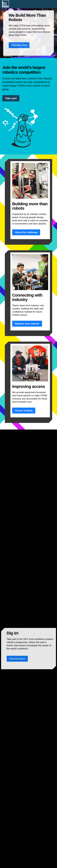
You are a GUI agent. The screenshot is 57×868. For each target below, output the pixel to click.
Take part (11, 98)
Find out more (17, 659)
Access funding (24, 411)
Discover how (19, 45)
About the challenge (26, 232)
